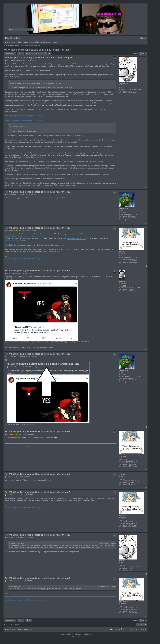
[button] (146, 53)
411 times (132, 218)
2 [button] (143, 53)
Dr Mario (122, 475)
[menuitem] (18, 38)
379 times (132, 291)
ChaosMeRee (124, 83)
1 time (130, 91)
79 (124, 479)
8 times (132, 570)
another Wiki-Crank (12, 241)
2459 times (133, 262)
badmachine (123, 208)
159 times (132, 93)
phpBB (69, 634)
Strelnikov (123, 281)
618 (124, 213)
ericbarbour (123, 251)
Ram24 (121, 561)
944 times (131, 216)
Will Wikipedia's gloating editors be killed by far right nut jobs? (37, 50)
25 (124, 565)
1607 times (132, 261)
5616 (125, 256)
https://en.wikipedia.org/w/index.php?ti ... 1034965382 (25, 120)
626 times (131, 289)
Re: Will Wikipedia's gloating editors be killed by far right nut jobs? (37, 192)
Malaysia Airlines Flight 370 (76, 238)
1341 (125, 286)
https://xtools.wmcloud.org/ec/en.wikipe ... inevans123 (25, 236)
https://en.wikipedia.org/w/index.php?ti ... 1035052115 (25, 116)
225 (124, 88)
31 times (132, 484)
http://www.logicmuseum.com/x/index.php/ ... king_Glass (25, 259)
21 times (131, 482)
